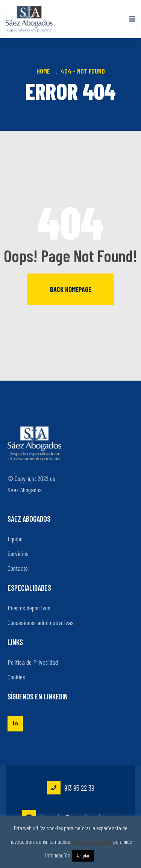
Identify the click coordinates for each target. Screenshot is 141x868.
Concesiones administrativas (41, 622)
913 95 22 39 (71, 788)
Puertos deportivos (29, 608)
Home (45, 71)
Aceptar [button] (83, 856)
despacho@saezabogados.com (71, 817)
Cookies (16, 677)
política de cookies (92, 842)
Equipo (15, 539)
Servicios (18, 553)
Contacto (18, 568)
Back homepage (71, 289)
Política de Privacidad (33, 662)
